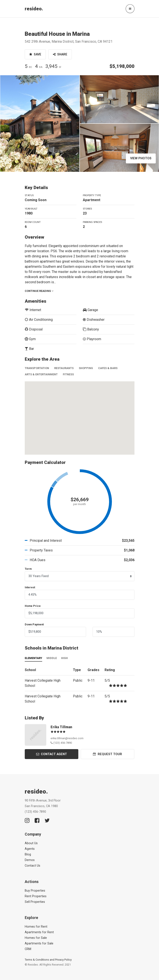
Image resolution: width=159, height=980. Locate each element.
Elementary (33, 658)
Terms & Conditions (37, 960)
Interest (30, 587)
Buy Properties (35, 891)
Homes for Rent (36, 927)
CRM (28, 949)
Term (28, 569)
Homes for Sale (36, 938)
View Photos (141, 158)
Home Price (33, 606)
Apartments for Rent (39, 932)
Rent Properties (36, 896)
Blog (28, 854)
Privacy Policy (63, 960)
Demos (30, 860)
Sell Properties (35, 902)
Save (35, 54)
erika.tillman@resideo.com (67, 738)
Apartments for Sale (39, 943)
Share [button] (60, 54)
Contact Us (32, 866)
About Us (31, 843)
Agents (30, 849)
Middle (52, 658)
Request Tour (107, 754)
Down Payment (34, 624)
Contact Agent (52, 754)
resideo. (34, 9)
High (64, 658)
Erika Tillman (61, 727)
